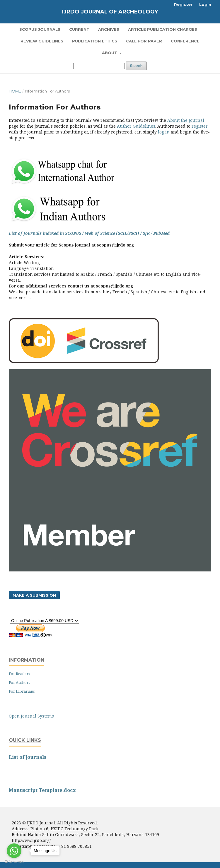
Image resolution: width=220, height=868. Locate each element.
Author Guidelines (136, 126)
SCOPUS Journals (40, 29)
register (200, 126)
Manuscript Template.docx (42, 790)
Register (183, 4)
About (110, 53)
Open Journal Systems (31, 716)
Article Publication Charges (163, 29)
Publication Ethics (95, 41)
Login (205, 4)
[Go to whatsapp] (14, 851)
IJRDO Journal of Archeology (110, 12)
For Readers (19, 674)
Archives (109, 29)
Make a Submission (34, 595)
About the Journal (186, 120)
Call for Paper (144, 41)
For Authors (19, 682)
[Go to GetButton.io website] (14, 862)
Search (136, 66)
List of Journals (28, 757)
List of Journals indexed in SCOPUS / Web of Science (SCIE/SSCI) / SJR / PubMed (89, 233)
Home (15, 91)
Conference (185, 41)
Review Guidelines (42, 41)
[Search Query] (99, 66)
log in (164, 132)
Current (79, 29)
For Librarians (22, 691)
